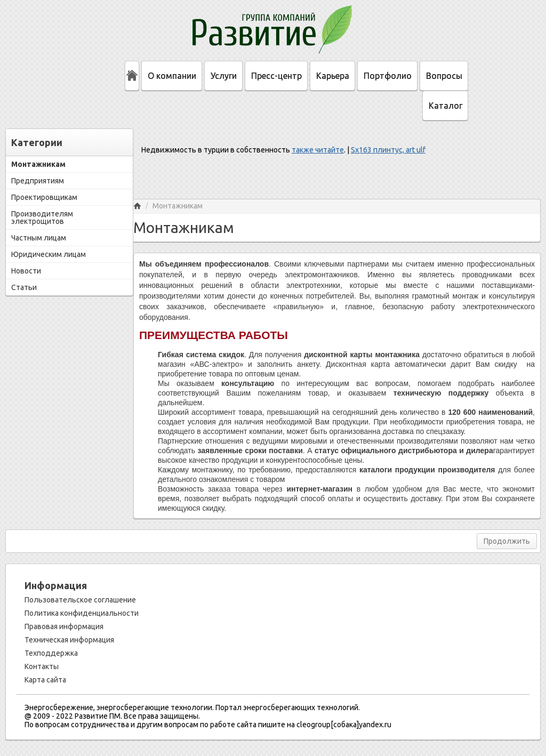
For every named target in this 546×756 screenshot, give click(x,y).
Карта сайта (45, 680)
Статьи (24, 287)
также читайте (318, 150)
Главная (137, 206)
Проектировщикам (44, 197)
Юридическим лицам (49, 254)
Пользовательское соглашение (80, 600)
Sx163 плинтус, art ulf (388, 150)
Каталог (445, 106)
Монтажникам (38, 164)
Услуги (224, 76)
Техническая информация (69, 640)
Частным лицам (39, 238)
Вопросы (444, 76)
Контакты (42, 666)
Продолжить (507, 541)
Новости (26, 271)
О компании (172, 76)
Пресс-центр (276, 76)
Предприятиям (38, 181)
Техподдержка (51, 653)
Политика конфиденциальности (82, 613)
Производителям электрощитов (42, 218)
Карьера (333, 76)
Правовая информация (64, 626)
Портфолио (388, 76)
